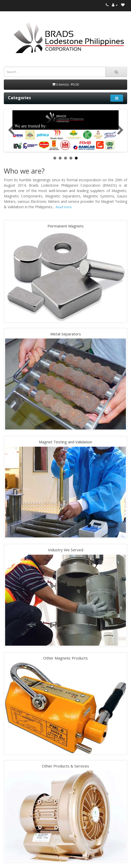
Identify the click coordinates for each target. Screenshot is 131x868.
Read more (64, 207)
